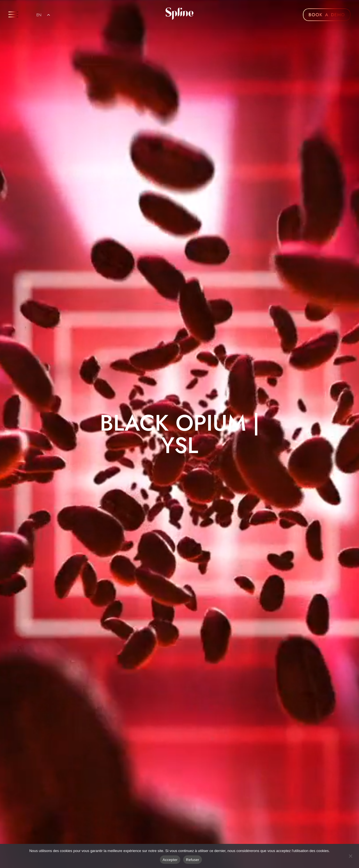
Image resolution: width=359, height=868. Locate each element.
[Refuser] (350, 855)
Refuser (193, 860)
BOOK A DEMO (327, 15)
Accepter (170, 860)
